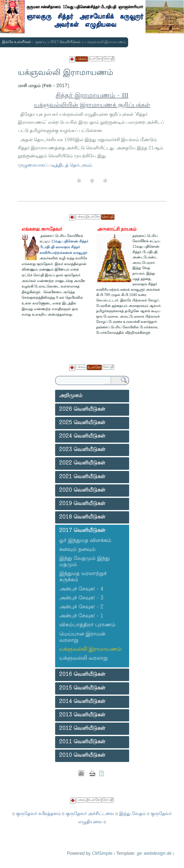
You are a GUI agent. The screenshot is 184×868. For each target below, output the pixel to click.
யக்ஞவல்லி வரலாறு (84, 658)
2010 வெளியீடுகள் (82, 755)
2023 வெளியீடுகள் (82, 450)
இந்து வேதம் (132, 814)
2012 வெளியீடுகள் (82, 729)
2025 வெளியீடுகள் (82, 423)
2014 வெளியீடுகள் (82, 702)
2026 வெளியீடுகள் (82, 409)
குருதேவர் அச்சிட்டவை (90, 814)
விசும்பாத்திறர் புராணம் (87, 625)
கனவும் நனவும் (77, 550)
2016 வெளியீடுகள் (82, 675)
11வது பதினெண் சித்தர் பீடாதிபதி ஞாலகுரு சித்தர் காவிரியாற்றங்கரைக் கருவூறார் (64, 247)
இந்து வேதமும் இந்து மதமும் (85, 562)
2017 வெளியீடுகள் (66, 42)
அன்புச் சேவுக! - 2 (81, 607)
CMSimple (102, 854)
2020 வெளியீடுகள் (82, 490)
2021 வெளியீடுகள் (82, 477)
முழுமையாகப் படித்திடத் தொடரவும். (55, 166)
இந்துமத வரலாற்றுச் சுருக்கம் (83, 577)
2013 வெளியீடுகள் (82, 715)
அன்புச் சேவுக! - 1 (81, 616)
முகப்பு (41, 42)
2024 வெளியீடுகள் (82, 436)
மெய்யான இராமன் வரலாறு (82, 637)
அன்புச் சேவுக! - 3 (81, 598)
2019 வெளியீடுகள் (82, 504)
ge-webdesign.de (154, 854)
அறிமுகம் (71, 396)
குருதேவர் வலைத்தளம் (38, 814)
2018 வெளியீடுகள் (82, 517)
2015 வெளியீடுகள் (82, 688)
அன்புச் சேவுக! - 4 (81, 589)
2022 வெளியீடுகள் (82, 463)
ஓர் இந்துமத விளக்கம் (85, 541)
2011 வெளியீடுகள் (82, 742)
